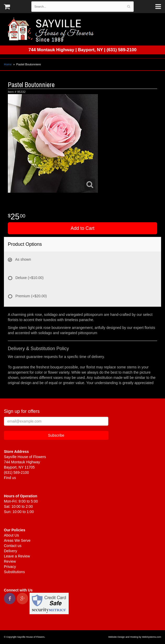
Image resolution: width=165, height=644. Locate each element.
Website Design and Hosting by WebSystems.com (135, 637)
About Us (11, 535)
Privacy (10, 567)
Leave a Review (17, 556)
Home (8, 64)
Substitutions (14, 572)
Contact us (13, 546)
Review (10, 561)
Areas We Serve (17, 540)
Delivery (11, 551)
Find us (10, 478)
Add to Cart (82, 228)
